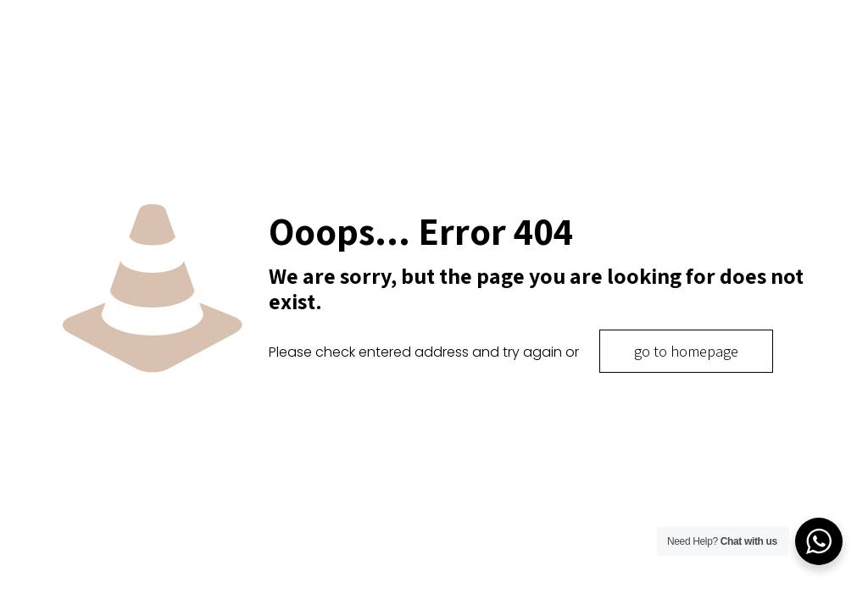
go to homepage (686, 351)
